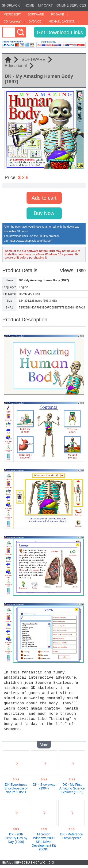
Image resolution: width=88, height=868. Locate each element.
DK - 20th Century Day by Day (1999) (16, 836)
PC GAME (58, 15)
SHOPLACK (11, 5)
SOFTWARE (36, 15)
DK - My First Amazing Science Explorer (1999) (72, 786)
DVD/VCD (35, 22)
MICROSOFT (12, 15)
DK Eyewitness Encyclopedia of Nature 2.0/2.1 (16, 786)
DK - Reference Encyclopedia (72, 834)
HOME (29, 5)
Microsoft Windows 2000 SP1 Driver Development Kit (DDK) (44, 839)
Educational (16, 66)
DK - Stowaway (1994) (44, 784)
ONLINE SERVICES (71, 5)
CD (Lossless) (13, 22)
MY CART (45, 5)
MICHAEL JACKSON (62, 22)
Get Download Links (60, 32)
